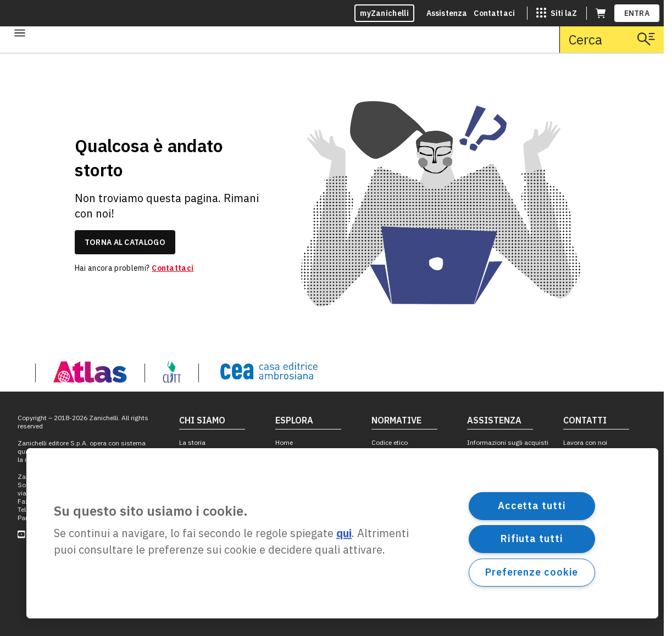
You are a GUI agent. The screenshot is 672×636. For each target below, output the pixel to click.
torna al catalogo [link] (125, 242)
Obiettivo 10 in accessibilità (201, 475)
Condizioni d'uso (397, 537)
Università (290, 470)
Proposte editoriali (590, 499)
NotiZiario (194, 535)
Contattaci (494, 13)
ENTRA (637, 13)
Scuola (286, 457)
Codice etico (390, 442)
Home (284, 442)
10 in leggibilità (202, 521)
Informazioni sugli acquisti (508, 442)
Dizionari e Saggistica (308, 499)
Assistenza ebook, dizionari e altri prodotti (502, 475)
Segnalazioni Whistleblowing (395, 461)
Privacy (382, 552)
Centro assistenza (495, 457)
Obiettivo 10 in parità (210, 507)
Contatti (575, 457)
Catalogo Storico (204, 457)
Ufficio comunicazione (596, 470)
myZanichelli (384, 13)
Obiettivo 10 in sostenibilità (220, 493)
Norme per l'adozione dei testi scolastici (408, 483)
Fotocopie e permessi (404, 524)
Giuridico (289, 485)
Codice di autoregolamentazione (405, 505)
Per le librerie (582, 513)
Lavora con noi (585, 442)
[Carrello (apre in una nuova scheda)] (601, 13)
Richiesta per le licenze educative (501, 511)
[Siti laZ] (557, 13)
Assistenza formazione (502, 493)
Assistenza (447, 13)
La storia (192, 442)
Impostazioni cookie (402, 580)
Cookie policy (391, 566)
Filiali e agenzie (586, 485)
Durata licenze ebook (402, 594)
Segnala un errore (493, 529)
